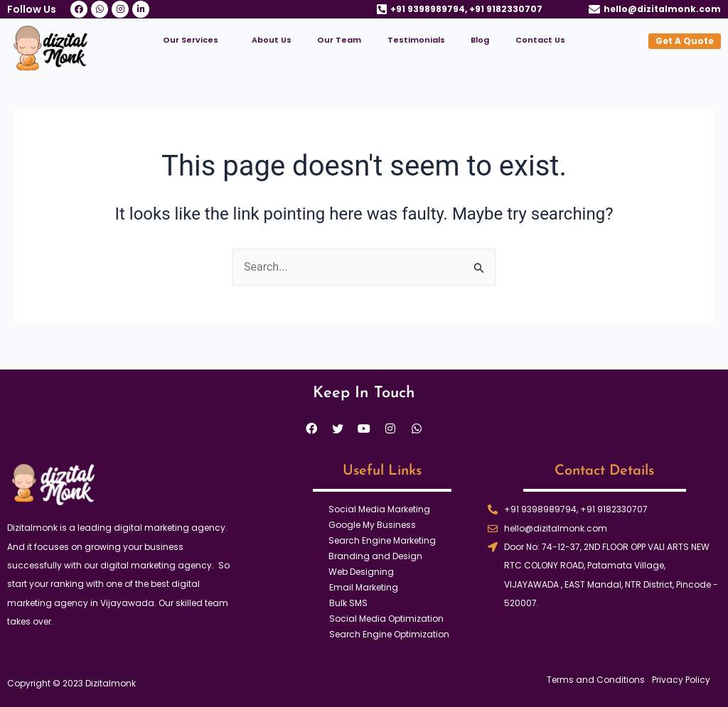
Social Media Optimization (386, 619)
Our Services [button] (191, 40)
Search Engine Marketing (382, 540)
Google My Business (372, 525)
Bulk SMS (348, 603)
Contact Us (540, 40)
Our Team (339, 40)
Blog (480, 40)
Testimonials (416, 40)
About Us (272, 40)
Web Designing (361, 572)
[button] (194, 40)
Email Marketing (364, 587)
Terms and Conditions (596, 680)
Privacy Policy (681, 680)
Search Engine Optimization (389, 634)
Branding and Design (375, 556)
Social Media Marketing (379, 509)
